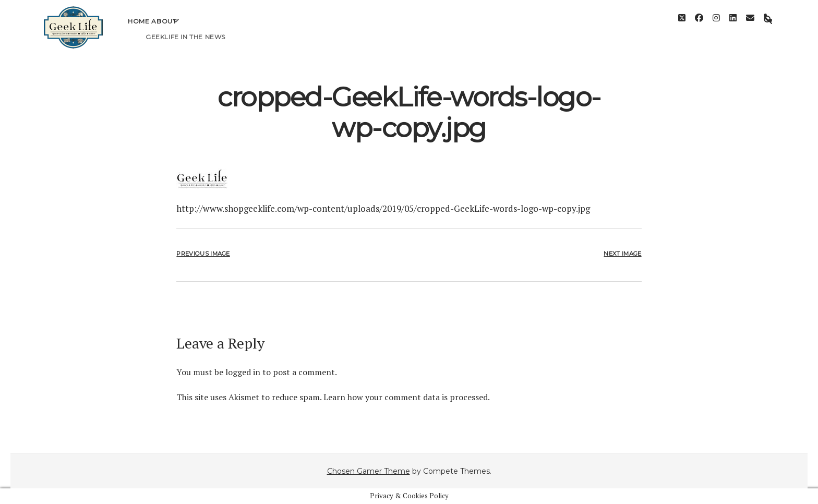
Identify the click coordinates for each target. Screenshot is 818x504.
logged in (243, 372)
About (164, 29)
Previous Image (203, 254)
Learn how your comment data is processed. (407, 397)
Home (139, 29)
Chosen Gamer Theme (369, 471)
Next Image (622, 254)
